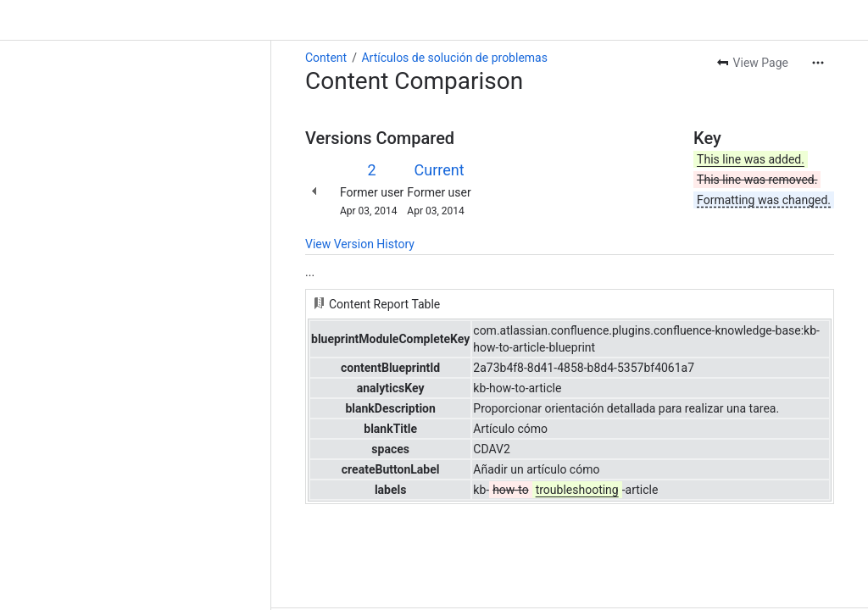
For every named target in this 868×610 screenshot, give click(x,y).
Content (326, 58)
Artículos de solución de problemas (454, 58)
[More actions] (818, 63)
